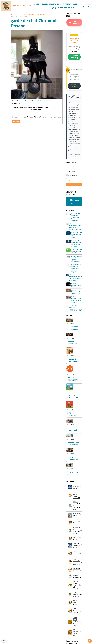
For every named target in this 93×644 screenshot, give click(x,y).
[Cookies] (4, 641)
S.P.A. (74, 527)
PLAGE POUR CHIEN (75, 559)
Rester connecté (73, 177)
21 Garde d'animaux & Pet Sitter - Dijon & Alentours (76, 305)
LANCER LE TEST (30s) (74, 58)
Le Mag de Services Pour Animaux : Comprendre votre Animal (33, 15)
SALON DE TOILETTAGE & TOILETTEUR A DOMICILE (75, 511)
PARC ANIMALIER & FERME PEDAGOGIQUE (75, 568)
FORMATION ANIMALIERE (75, 576)
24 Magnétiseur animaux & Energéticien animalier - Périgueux (76, 273)
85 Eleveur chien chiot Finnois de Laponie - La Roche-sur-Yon (77, 264)
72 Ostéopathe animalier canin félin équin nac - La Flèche (76, 247)
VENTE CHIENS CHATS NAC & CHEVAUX (75, 630)
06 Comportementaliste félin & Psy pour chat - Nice (76, 283)
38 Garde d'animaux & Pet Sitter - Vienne (76, 297)
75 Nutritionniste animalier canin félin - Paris (76, 255)
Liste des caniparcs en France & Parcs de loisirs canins (74, 402)
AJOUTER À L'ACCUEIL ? (74, 87)
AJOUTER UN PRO (59, 8)
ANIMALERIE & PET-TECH (75, 521)
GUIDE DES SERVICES (51, 4)
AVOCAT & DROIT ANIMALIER (75, 610)
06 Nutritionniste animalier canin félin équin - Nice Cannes (77, 237)
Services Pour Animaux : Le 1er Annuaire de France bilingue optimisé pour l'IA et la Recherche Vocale (74, 463)
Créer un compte (70, 180)
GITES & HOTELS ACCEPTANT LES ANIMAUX (75, 592)
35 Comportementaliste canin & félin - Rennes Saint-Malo (76, 228)
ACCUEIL (37, 4)
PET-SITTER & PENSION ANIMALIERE (75, 501)
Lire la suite (16, 122)
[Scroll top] (90, 641)
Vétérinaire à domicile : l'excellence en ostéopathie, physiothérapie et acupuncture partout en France (74, 478)
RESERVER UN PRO (71, 4)
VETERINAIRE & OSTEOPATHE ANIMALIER (75, 535)
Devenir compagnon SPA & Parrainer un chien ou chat (74, 384)
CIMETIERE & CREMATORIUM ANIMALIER (75, 551)
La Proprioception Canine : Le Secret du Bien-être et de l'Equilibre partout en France (74, 434)
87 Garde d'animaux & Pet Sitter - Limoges (76, 290)
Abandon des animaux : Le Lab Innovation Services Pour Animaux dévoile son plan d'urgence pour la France (74, 333)
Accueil (13, 15)
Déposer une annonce (74, 203)
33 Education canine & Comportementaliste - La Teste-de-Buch (76, 313)
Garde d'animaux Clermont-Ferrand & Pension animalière (33, 102)
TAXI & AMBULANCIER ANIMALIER (75, 602)
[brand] (13, 6)
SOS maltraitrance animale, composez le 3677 (73, 419)
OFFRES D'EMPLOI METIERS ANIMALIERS (75, 619)
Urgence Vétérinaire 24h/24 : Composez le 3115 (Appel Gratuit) (72, 348)
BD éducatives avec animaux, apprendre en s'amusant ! (73, 365)
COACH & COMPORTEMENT (75, 582)
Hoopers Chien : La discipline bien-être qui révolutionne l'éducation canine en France (74, 449)
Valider (74, 186)
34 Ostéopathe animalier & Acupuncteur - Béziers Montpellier (76, 219)
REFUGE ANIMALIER (75, 543)
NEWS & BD (73, 8)
